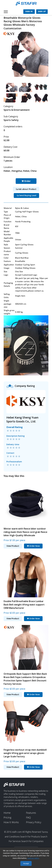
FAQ (28, 818)
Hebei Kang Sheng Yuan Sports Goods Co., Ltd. (22, 419)
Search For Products (30, 837)
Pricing (7, 818)
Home (7, 813)
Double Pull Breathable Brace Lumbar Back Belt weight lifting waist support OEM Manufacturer (24, 605)
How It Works (11, 822)
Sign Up (42, 12)
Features (31, 813)
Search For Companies (32, 841)
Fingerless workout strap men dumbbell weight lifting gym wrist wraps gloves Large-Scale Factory (25, 753)
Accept (26, 863)
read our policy (33, 858)
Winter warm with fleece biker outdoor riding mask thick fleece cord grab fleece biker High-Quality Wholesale (25, 532)
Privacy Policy (34, 822)
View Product (13, 546)
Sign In (29, 12)
